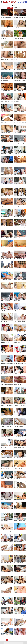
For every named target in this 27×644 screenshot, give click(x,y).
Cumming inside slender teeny (7, 258)
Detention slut (3, 615)
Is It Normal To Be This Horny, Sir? (7, 143)
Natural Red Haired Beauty (20, 38)
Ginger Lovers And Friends (20, 405)
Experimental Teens (18, 625)
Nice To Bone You (18, 164)
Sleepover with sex (5, 217)
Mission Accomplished (6, 562)
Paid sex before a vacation (6, 489)
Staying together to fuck (19, 70)
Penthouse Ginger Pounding (7, 542)
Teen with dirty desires (19, 500)
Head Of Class (17, 154)
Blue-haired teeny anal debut (20, 112)
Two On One (3, 447)
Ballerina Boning (17, 290)
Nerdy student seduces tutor (20, 321)
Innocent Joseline (18, 353)
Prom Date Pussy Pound (19, 395)
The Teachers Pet (4, 311)
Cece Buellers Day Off (5, 625)
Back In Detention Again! (19, 437)
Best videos (10, 8)
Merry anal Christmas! (5, 437)
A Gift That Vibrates (18, 133)
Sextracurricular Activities (20, 604)
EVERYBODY (7, 2)
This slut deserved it (5, 468)
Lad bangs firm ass (5, 353)
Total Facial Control (5, 269)
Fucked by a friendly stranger (7, 59)
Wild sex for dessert (18, 594)
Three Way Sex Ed (4, 80)
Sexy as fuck (3, 290)
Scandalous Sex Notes (19, 552)
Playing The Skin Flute (19, 458)
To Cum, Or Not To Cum (5, 300)
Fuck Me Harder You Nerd (19, 91)
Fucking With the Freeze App (7, 363)
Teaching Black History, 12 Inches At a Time (20, 279)
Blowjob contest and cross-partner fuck (20, 269)
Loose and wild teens (5, 248)
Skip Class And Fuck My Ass (7, 531)
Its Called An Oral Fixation (6, 510)
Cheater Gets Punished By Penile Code (20, 185)
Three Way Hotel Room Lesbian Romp (7, 28)
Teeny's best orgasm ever (6, 426)
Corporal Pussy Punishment (7, 101)
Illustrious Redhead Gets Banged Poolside (20, 521)
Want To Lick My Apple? (19, 542)
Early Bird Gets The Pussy (19, 510)
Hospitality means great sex (7, 206)
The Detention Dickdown (6, 154)
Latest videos (17, 8)
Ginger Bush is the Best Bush (20, 332)
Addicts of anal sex (18, 468)
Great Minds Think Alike (19, 573)
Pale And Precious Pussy (19, 227)
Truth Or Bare (17, 300)
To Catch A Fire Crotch (5, 196)
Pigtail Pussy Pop (4, 521)
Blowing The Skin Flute (5, 164)
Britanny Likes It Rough (19, 447)
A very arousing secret (5, 133)
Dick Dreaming (4, 321)
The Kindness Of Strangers (6, 458)
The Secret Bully (4, 122)
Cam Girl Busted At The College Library (20, 196)
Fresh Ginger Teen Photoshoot (7, 185)
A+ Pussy (16, 311)
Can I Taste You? (17, 479)
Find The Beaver (4, 583)
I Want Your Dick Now (18, 489)
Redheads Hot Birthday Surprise (20, 615)
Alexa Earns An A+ (18, 342)
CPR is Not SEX (17, 237)
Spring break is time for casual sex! (20, 49)
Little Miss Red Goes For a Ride (20, 636)
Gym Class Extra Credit (5, 91)
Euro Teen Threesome (19, 28)
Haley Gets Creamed (18, 426)
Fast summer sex (18, 384)
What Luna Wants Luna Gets (6, 175)
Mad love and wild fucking (19, 258)
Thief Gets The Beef (5, 342)
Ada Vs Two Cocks (5, 49)
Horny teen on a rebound (6, 279)
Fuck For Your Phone (18, 374)
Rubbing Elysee (17, 59)
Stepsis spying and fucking (20, 80)
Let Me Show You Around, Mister (7, 332)
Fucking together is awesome (20, 206)
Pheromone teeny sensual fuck (20, 122)
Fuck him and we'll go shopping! (7, 227)
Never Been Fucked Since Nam (7, 479)
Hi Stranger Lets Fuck (5, 594)
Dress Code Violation (18, 175)
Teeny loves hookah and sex (7, 384)
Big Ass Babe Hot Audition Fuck (20, 17)
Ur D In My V (16, 101)
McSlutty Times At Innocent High (7, 237)
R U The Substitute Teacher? (20, 416)
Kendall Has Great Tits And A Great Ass (7, 70)
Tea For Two (3, 38)
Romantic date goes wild (19, 248)
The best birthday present (19, 531)
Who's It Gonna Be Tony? (19, 583)
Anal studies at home (18, 562)
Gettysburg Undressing (19, 143)
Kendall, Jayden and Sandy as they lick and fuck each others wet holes (20, 363)
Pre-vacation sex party (5, 112)
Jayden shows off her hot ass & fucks (7, 416)
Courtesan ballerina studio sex (7, 500)
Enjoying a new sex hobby (6, 395)
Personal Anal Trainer (5, 552)
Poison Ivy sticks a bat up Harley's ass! (7, 17)
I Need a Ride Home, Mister (6, 374)
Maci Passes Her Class (19, 217)
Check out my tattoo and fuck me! (7, 405)
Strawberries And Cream (6, 636)
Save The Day (3, 573)
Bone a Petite (3, 604)
